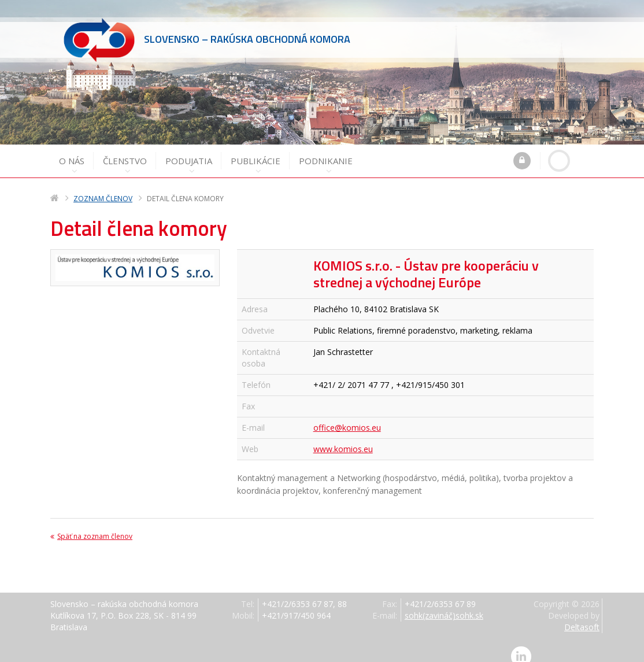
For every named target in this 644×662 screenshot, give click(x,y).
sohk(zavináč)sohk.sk (444, 605)
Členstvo (125, 155)
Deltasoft (582, 617)
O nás (72, 155)
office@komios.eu (347, 417)
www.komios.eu (343, 439)
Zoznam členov (103, 188)
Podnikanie (326, 155)
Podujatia (189, 155)
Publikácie (256, 155)
